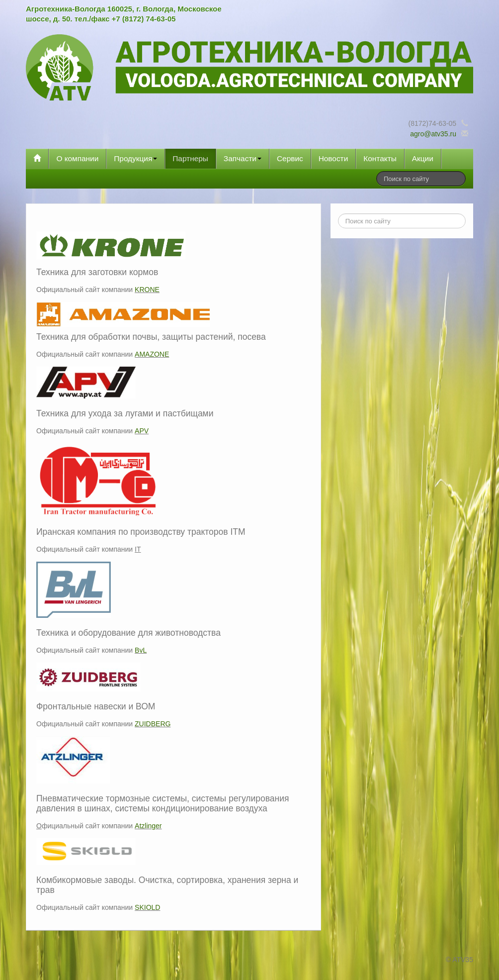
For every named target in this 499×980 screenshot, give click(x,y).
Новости (333, 158)
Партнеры (190, 158)
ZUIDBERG (153, 724)
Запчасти (243, 158)
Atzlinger (148, 826)
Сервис (290, 158)
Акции (423, 158)
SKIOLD (147, 907)
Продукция (135, 158)
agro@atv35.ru (433, 134)
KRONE (147, 290)
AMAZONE (152, 354)
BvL (141, 650)
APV (142, 431)
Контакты (380, 158)
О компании (77, 158)
